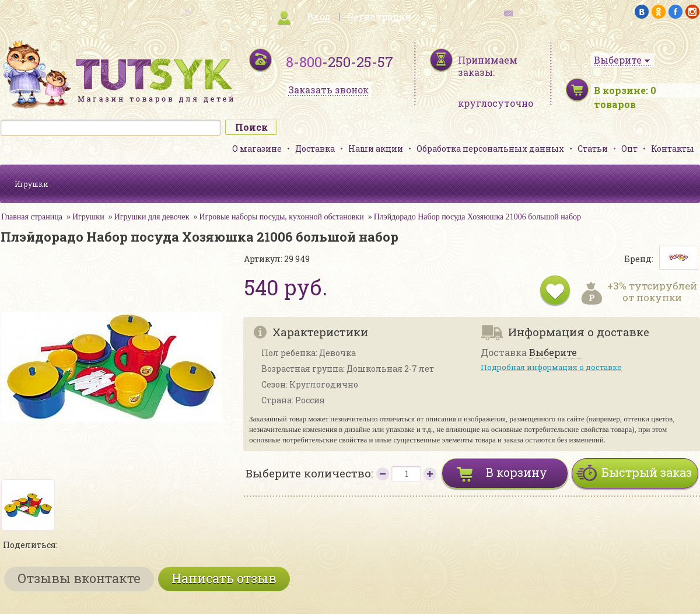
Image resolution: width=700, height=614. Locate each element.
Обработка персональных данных (490, 149)
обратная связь (540, 12)
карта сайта (160, 12)
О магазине (257, 149)
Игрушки (32, 184)
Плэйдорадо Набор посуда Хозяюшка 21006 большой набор (477, 217)
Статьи (593, 149)
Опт (629, 149)
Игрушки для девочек (152, 217)
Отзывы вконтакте (79, 578)
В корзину (517, 472)
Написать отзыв (224, 578)
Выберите (553, 353)
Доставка (315, 149)
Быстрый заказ (647, 472)
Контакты (673, 149)
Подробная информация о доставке (551, 367)
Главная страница (32, 217)
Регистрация (379, 17)
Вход (319, 17)
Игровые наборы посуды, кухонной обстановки (282, 217)
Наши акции (376, 149)
